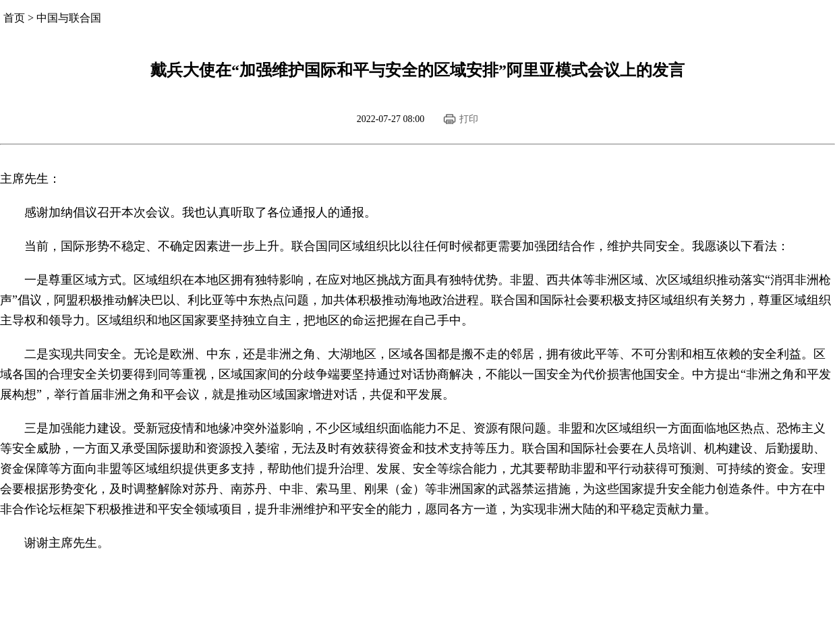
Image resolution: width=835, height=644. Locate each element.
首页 (14, 18)
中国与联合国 (69, 18)
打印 (469, 119)
